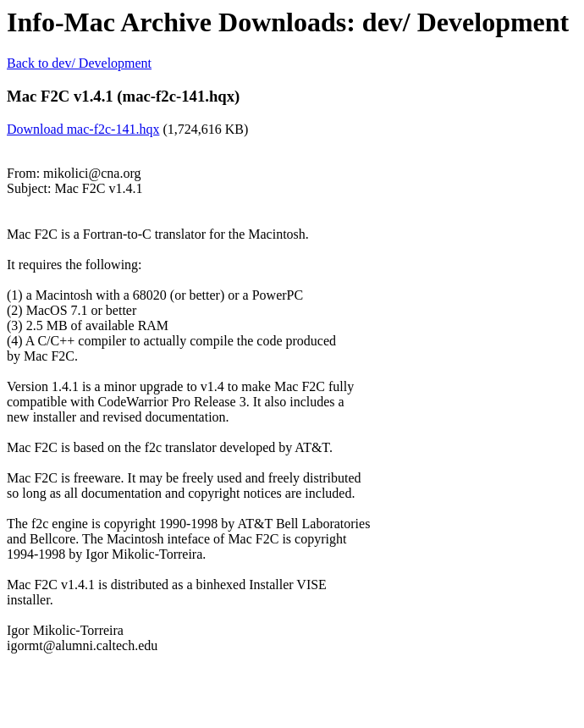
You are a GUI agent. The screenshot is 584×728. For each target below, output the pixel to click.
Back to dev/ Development (79, 63)
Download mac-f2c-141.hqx (83, 129)
